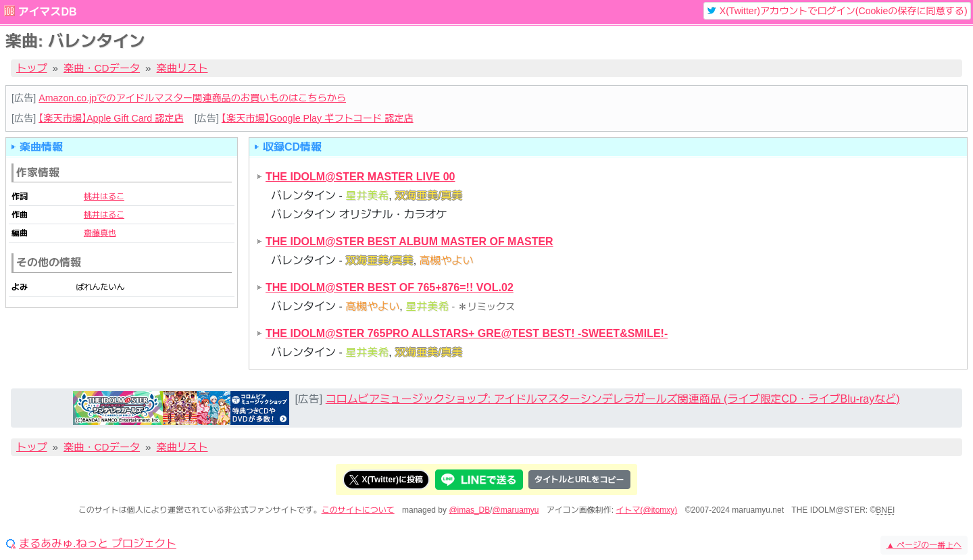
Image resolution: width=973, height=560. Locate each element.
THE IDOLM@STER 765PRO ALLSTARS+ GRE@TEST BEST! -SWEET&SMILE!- (467, 333)
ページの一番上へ (924, 545)
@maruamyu (516, 510)
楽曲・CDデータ (102, 68)
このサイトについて (358, 510)
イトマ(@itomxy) (647, 510)
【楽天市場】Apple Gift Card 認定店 (111, 118)
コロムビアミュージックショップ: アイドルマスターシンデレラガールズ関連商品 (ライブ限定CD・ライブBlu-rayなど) (613, 399)
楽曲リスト (182, 68)
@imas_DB (469, 510)
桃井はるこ (104, 197)
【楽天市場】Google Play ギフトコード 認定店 (318, 118)
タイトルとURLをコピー (579, 480)
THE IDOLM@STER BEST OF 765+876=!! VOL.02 (390, 287)
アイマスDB (47, 12)
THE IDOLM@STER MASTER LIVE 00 (360, 177)
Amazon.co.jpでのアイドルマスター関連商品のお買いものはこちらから (192, 98)
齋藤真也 (100, 233)
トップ (32, 68)
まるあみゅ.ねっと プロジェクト (98, 544)
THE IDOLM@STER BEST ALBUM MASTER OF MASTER (409, 241)
